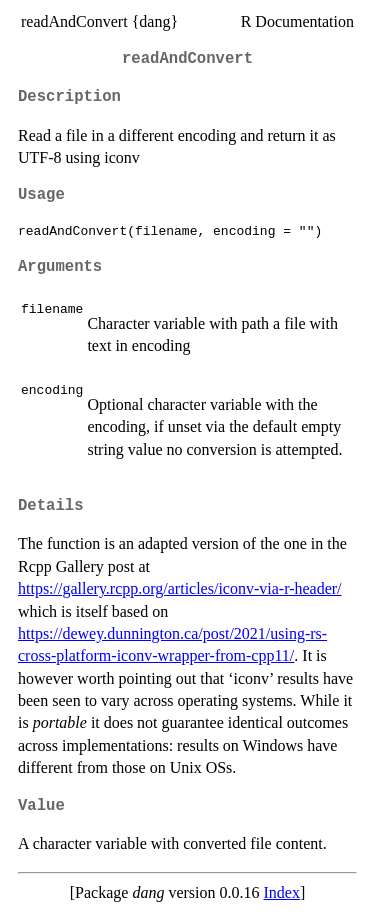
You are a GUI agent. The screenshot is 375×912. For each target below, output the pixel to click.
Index (281, 892)
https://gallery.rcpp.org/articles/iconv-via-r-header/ (180, 588)
